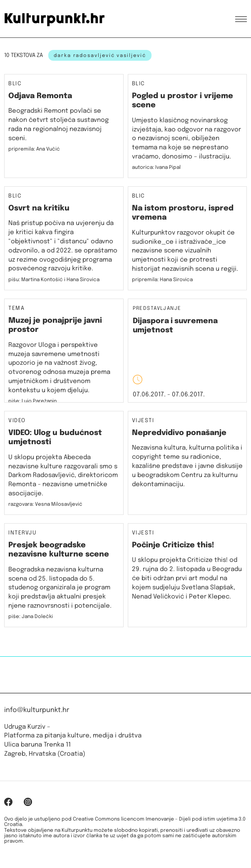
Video (17, 421)
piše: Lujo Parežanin (32, 401)
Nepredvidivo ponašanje (179, 433)
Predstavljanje (157, 309)
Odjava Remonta (40, 96)
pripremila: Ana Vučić (34, 149)
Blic (15, 84)
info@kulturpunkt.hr (37, 710)
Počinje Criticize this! (173, 545)
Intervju (22, 533)
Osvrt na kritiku (39, 208)
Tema (16, 309)
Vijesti (143, 421)
